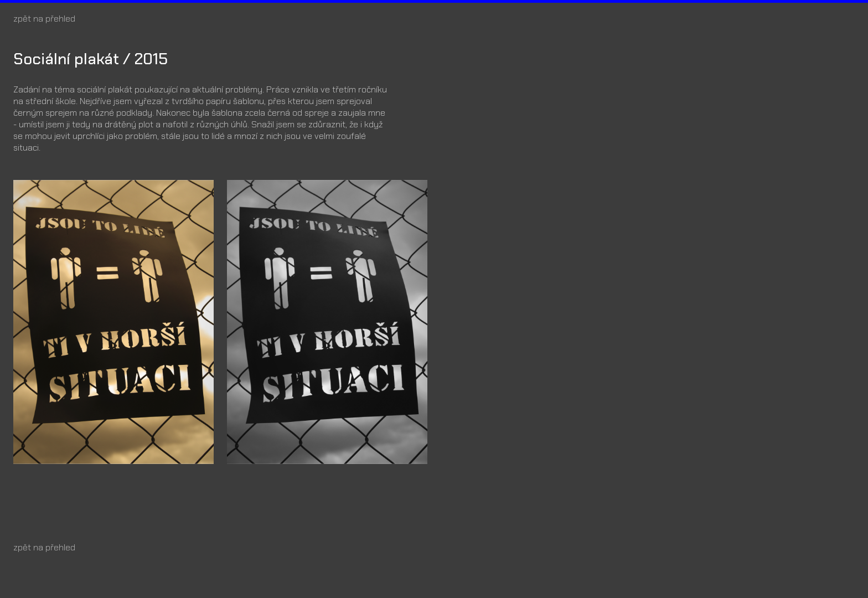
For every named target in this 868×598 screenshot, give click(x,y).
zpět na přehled (44, 19)
